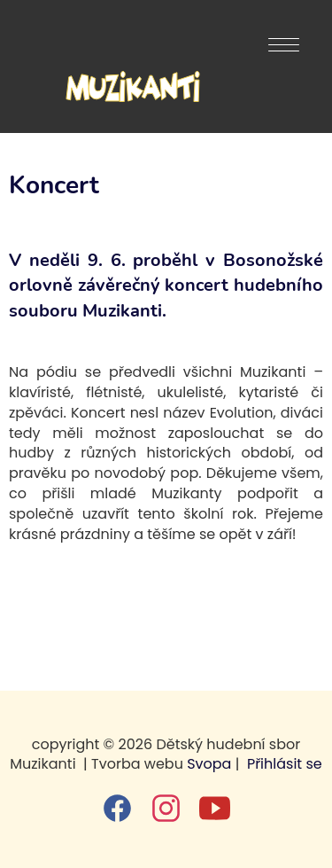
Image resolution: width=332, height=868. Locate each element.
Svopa (209, 764)
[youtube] (215, 808)
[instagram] (166, 808)
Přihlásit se (285, 764)
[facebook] (117, 808)
